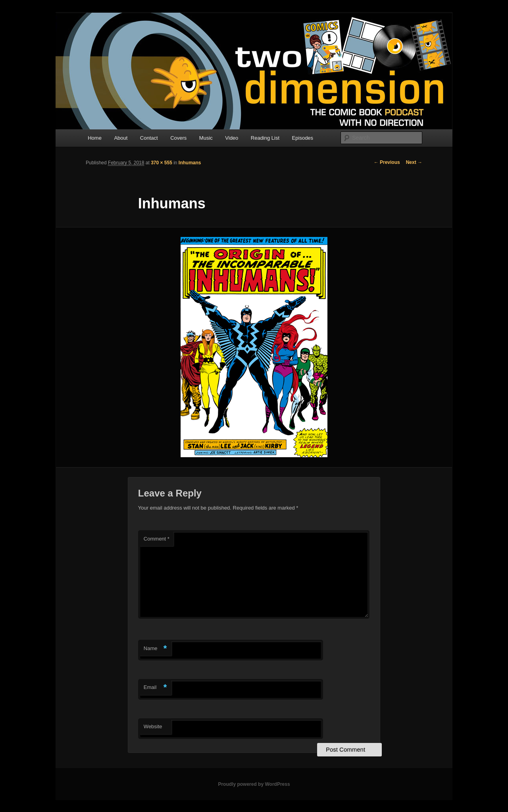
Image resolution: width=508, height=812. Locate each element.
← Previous (387, 162)
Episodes (303, 138)
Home (95, 138)
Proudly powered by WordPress (254, 784)
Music (206, 138)
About (121, 138)
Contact (149, 138)
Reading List (265, 138)
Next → (414, 162)
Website (153, 726)
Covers (178, 138)
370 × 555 (162, 163)
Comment (157, 539)
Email (155, 688)
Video (232, 138)
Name (155, 649)
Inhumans (190, 163)
